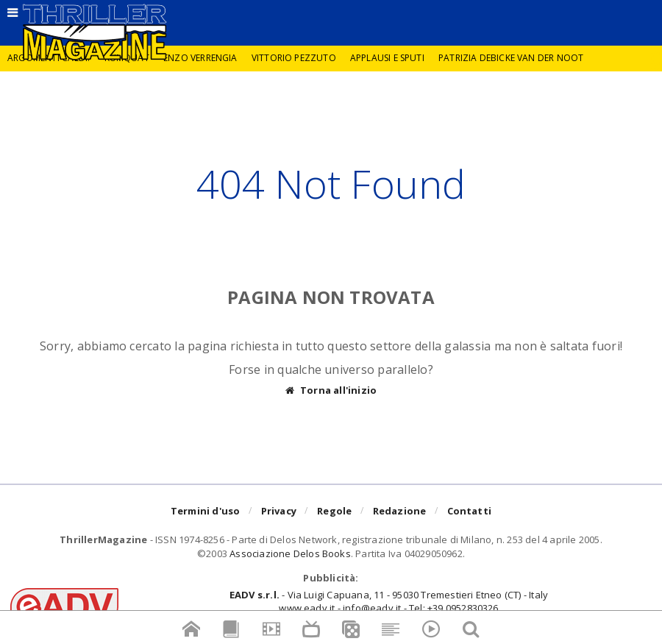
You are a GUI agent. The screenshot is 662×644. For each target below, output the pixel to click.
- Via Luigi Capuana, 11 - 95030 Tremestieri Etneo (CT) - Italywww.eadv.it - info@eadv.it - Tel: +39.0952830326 (389, 601)
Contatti (470, 511)
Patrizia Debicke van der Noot (511, 58)
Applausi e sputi (387, 58)
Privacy (279, 511)
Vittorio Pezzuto (294, 58)
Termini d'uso (206, 511)
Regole (334, 511)
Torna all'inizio (331, 390)
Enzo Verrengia (200, 58)
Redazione (400, 511)
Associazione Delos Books (290, 553)
